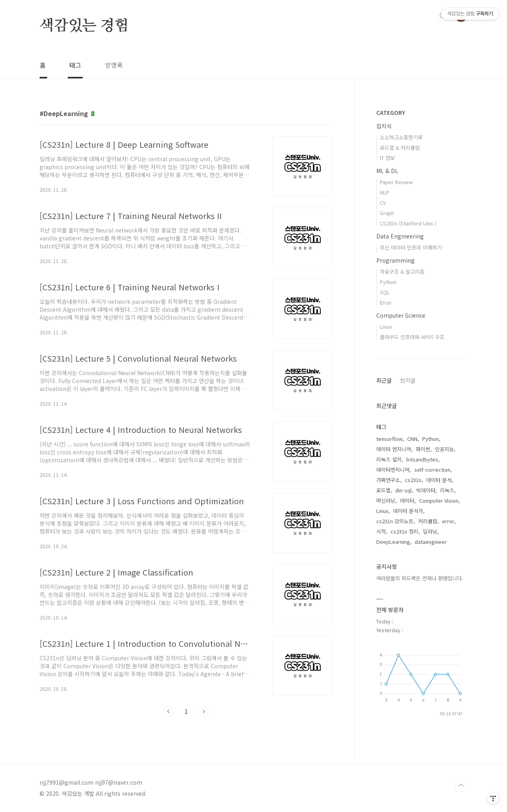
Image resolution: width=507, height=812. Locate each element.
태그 (75, 65)
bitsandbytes (422, 459)
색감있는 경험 (84, 26)
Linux (386, 327)
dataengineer (431, 542)
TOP (461, 785)
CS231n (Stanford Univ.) (408, 223)
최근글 (384, 380)
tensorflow (389, 439)
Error (386, 302)
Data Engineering (400, 236)
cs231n (413, 480)
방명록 (114, 65)
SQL (385, 292)
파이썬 (423, 449)
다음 (204, 711)
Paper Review (396, 182)
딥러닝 (430, 531)
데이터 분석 (439, 480)
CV (383, 203)
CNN (412, 439)
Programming (395, 260)
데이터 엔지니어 (394, 449)
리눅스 (447, 490)
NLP (385, 192)
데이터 (407, 500)
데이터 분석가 (408, 511)
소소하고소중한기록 (401, 137)
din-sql (403, 490)
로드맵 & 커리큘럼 (400, 148)
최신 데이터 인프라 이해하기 (411, 247)
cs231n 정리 (404, 531)
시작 (381, 531)
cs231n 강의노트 (395, 521)
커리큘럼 (428, 521)
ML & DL (387, 171)
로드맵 (383, 490)
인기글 (408, 380)
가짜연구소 (388, 480)
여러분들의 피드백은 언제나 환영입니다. (420, 578)
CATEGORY (391, 112)
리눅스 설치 (389, 459)
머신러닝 (386, 500)
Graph (387, 213)
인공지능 (444, 449)
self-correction (432, 470)
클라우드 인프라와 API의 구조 (412, 337)
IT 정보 (387, 158)
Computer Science (401, 315)
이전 (169, 711)
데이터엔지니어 (393, 470)
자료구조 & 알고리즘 (402, 272)
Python (388, 282)
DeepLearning (393, 542)
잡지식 (384, 126)
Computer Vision (439, 500)
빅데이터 (426, 490)
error (448, 521)
